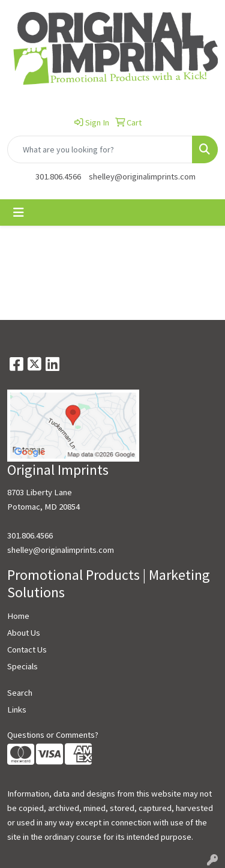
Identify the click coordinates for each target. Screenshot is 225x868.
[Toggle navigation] (19, 212)
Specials (22, 666)
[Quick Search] (100, 149)
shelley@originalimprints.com (142, 176)
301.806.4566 (58, 176)
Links (17, 710)
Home (18, 616)
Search (20, 693)
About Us (24, 633)
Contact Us (27, 649)
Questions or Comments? (53, 735)
